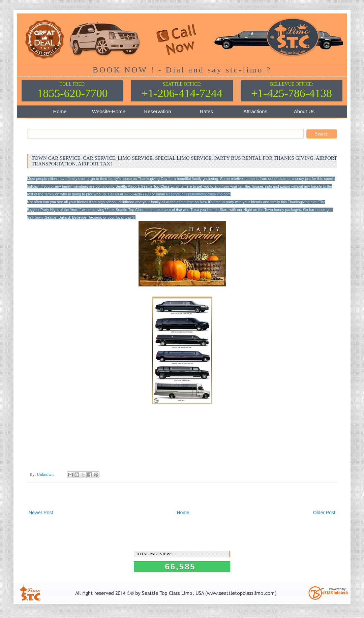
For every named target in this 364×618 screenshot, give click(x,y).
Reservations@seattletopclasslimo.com (198, 194)
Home (60, 111)
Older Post (324, 513)
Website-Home (109, 111)
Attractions (255, 111)
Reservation (157, 111)
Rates (206, 111)
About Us (304, 111)
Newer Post (41, 513)
